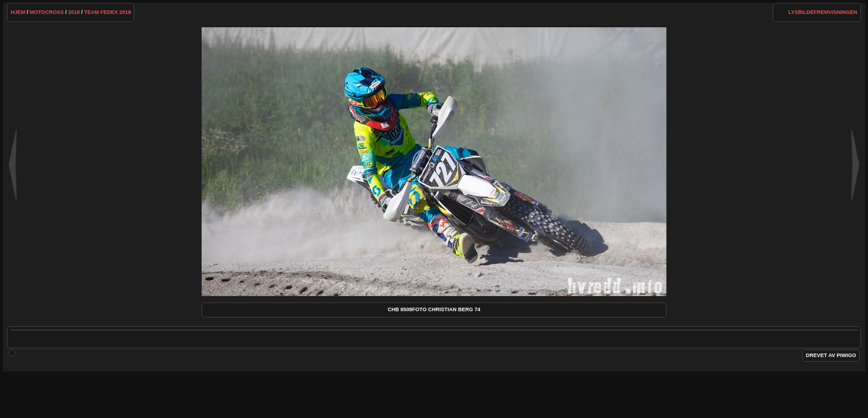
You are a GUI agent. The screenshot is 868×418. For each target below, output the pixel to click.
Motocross (47, 12)
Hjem (18, 12)
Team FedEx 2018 (108, 12)
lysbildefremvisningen (823, 12)
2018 (74, 12)
